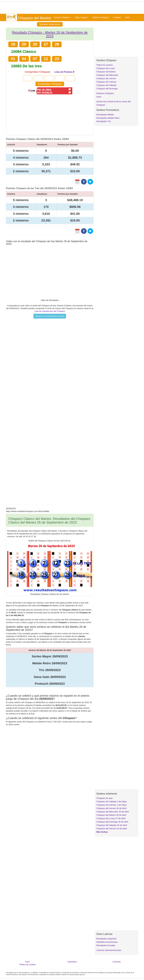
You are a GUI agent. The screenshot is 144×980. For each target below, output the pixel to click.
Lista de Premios (65, 72)
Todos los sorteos (105, 65)
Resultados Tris (104, 121)
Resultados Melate (105, 115)
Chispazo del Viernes (106, 82)
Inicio (127, 17)
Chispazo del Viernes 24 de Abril (112, 828)
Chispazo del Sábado (106, 85)
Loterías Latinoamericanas (109, 950)
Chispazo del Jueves (106, 78)
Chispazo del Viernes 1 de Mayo (112, 805)
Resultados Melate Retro (108, 118)
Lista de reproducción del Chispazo (50, 311)
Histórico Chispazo (101, 17)
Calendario (72, 962)
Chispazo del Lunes (106, 68)
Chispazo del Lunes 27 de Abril (111, 818)
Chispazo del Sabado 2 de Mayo (112, 801)
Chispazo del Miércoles (107, 75)
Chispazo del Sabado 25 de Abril (112, 825)
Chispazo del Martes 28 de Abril (111, 815)
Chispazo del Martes (106, 72)
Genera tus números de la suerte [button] (50, 316)
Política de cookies (27, 965)
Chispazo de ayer (105, 798)
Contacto (117, 17)
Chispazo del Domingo (107, 89)
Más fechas (102, 832)
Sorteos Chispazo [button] (62, 17)
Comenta (117, 962)
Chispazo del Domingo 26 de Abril (112, 822)
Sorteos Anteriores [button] (50, 24)
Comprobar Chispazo (50, 84)
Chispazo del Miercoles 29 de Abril (112, 812)
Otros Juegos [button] (82, 17)
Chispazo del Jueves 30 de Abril (111, 808)
